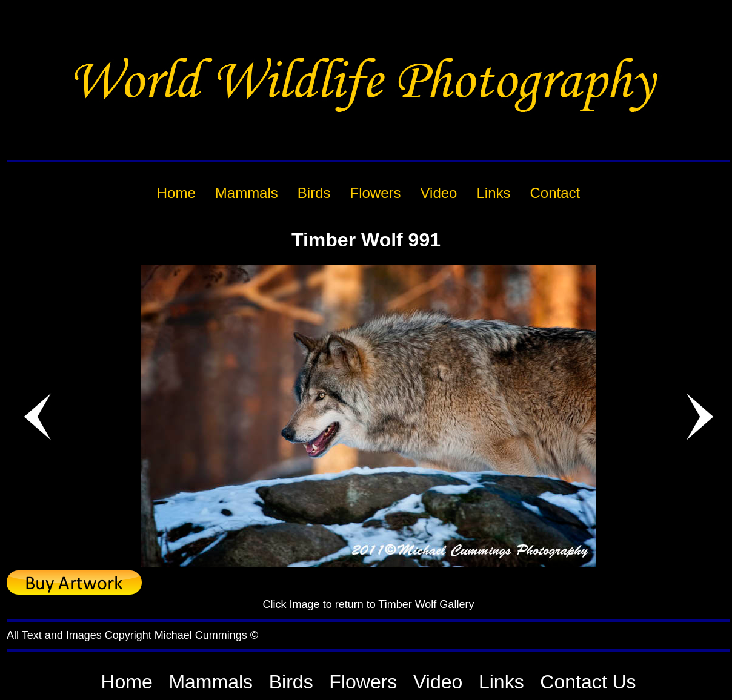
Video (438, 682)
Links (501, 682)
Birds (291, 682)
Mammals (211, 682)
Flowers (363, 682)
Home (126, 682)
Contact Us (588, 682)
